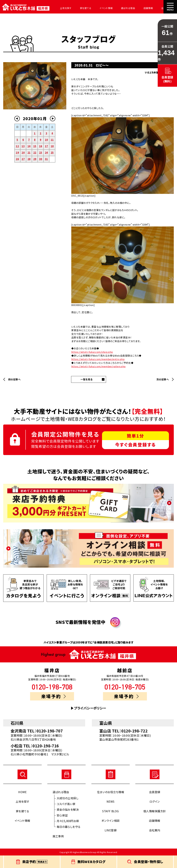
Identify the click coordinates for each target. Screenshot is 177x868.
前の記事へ (14, 379)
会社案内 (157, 8)
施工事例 (58, 836)
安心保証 (62, 815)
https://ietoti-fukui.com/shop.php (92, 352)
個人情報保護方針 (155, 811)
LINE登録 (111, 830)
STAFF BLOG (111, 811)
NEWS (111, 801)
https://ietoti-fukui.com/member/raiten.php (98, 366)
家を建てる (82, 8)
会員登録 (155, 792)
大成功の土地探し (68, 798)
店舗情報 (140, 8)
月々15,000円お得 (68, 821)
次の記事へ (163, 379)
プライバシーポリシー (90, 708)
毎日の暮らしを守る (69, 827)
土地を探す (63, 8)
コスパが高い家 (66, 804)
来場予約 (54, 696)
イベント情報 (101, 8)
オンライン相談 (110, 821)
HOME (22, 792)
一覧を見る (86, 379)
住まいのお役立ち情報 (111, 792)
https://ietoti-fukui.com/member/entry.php (98, 359)
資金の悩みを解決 (68, 809)
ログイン (155, 801)
